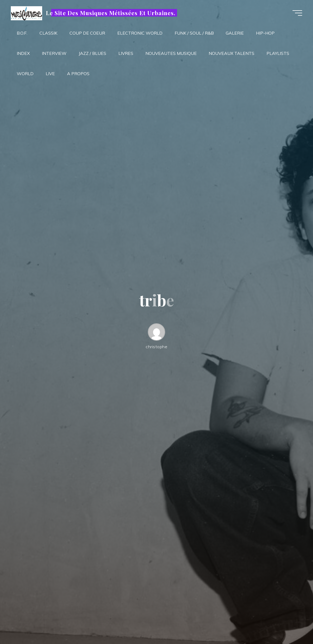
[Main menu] (297, 13)
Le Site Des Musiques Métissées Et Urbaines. (111, 13)
